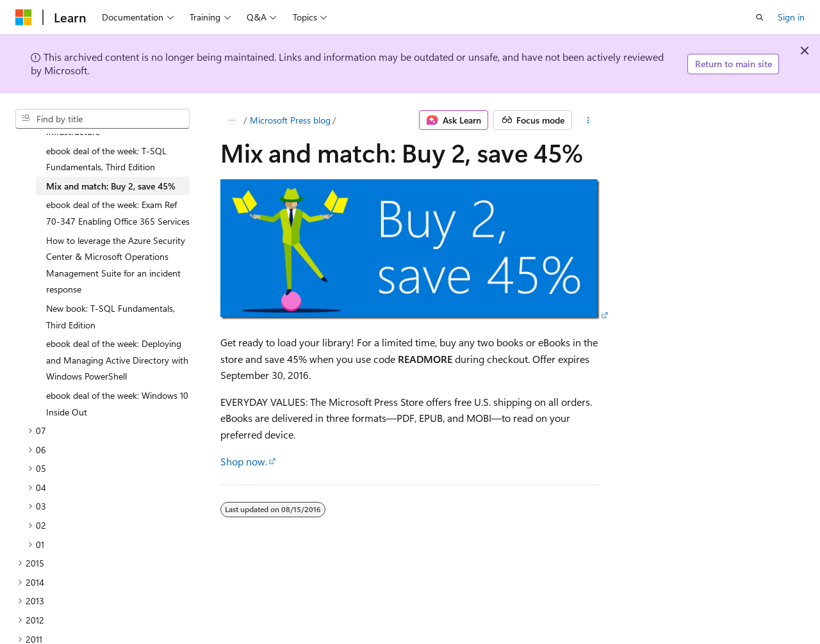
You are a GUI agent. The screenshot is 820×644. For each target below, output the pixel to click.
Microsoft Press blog (290, 120)
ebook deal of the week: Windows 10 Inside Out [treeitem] (117, 370)
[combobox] (102, 119)
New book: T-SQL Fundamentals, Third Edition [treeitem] (111, 283)
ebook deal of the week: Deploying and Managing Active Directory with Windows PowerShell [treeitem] (117, 326)
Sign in (791, 17)
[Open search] (760, 17)
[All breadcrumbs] (232, 120)
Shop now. (244, 461)
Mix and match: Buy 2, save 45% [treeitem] (111, 152)
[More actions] (588, 120)
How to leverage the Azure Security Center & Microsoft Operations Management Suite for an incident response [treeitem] (116, 231)
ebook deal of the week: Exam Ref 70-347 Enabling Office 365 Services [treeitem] (118, 179)
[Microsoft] (24, 17)
